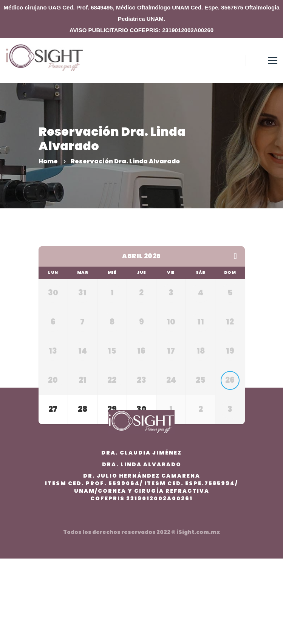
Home (48, 161)
